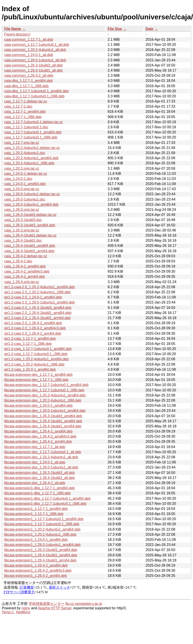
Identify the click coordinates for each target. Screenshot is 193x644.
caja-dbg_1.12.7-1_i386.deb (26, 86)
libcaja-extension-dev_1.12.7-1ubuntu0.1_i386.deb (44, 390)
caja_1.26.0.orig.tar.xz (22, 210)
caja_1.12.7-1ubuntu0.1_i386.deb (31, 137)
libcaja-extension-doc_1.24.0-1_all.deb (35, 462)
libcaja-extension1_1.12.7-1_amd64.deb (36, 509)
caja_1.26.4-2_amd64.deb (25, 266)
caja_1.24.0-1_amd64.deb (25, 184)
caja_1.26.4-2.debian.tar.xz (26, 256)
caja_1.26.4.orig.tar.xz (22, 282)
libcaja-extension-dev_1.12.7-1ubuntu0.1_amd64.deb (46, 385)
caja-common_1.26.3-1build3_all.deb (33, 65)
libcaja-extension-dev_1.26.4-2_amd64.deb (38, 431)
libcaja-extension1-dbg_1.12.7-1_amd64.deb (40, 488)
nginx (26, 608)
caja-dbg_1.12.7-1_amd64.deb (28, 81)
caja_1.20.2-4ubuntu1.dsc (25, 153)
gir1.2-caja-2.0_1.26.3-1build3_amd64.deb (38, 308)
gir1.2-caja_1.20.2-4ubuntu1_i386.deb (34, 364)
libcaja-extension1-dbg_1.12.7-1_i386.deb (37, 493)
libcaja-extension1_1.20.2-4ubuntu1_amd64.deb (42, 529)
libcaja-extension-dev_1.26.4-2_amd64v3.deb (40, 436)
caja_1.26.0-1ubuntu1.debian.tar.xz (32, 194)
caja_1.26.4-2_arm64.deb (24, 277)
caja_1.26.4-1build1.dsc (23, 240)
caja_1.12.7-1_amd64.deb (25, 112)
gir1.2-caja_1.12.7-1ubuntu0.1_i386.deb (36, 354)
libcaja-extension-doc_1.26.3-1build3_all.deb (40, 473)
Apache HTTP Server (55, 608)
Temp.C (8, 612)
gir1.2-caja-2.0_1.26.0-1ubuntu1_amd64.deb (40, 302)
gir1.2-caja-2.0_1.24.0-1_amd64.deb (33, 297)
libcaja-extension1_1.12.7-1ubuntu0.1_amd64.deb (44, 519)
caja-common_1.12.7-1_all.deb (29, 39)
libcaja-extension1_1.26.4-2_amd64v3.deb (38, 571)
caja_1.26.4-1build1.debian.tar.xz (30, 235)
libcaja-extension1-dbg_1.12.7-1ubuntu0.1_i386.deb (45, 504)
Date (149, 29)
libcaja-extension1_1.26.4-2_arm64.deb (36, 576)
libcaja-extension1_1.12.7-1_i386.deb (34, 514)
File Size (115, 29)
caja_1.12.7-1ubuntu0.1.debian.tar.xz (34, 122)
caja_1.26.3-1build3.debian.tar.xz (30, 215)
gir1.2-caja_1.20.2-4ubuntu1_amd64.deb (36, 359)
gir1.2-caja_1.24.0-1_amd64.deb (30, 369)
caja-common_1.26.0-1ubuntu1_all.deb (35, 60)
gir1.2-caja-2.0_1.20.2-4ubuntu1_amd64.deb (40, 287)
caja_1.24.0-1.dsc (18, 179)
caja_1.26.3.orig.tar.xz (22, 230)
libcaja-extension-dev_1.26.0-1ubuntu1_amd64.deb (45, 411)
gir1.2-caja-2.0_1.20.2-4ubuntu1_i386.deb (37, 292)
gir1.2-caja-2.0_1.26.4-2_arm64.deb (33, 333)
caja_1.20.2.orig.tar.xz (22, 168)
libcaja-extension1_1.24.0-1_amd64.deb (36, 540)
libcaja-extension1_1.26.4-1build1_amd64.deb (41, 555)
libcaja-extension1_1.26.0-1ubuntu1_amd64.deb (42, 545)
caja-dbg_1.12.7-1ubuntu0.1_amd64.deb (36, 91)
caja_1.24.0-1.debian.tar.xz (26, 174)
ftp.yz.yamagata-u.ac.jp (84, 604)
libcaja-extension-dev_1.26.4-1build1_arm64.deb (43, 426)
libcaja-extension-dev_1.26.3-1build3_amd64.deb (43, 416)
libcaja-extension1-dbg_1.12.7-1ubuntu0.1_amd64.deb (47, 498)
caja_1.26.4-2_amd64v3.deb (27, 271)
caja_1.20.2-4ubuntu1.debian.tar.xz (32, 148)
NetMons (23, 612)
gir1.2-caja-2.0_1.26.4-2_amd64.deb (33, 323)
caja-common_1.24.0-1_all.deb (29, 55)
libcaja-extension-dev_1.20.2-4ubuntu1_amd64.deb (45, 395)
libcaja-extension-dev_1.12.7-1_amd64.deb (38, 375)
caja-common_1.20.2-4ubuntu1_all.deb (35, 50)
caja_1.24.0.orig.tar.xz (22, 189)
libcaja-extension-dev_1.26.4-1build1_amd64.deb (43, 421)
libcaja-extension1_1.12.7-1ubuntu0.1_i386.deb (42, 524)
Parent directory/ (17, 34)
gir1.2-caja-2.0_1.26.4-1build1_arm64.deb (37, 318)
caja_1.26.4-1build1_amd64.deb (30, 246)
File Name (13, 29)
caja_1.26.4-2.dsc (18, 261)
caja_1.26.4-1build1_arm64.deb (29, 251)
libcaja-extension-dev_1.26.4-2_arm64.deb (38, 442)
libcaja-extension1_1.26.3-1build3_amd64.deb (41, 550)
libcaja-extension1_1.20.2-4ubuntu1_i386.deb (40, 534)
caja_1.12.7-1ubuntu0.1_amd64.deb (33, 132)
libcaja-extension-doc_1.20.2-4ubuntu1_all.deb (41, 457)
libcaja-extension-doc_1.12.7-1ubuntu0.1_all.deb (43, 452)
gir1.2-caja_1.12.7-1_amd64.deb (30, 339)
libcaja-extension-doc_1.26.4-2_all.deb (35, 483)
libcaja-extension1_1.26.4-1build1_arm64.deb (40, 560)
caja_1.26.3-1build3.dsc (23, 220)
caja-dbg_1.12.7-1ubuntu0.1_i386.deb (34, 96)
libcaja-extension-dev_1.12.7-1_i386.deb (36, 380)
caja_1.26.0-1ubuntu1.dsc (25, 199)
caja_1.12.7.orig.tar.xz (22, 143)
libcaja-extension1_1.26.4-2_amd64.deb (36, 565)
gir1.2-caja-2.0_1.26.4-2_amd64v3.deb (35, 328)
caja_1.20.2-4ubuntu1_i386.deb (29, 163)
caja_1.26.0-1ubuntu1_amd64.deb (31, 204)
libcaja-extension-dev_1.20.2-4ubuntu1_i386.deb (43, 400)
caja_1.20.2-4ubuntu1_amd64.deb (31, 158)
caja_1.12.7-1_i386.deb (23, 117)
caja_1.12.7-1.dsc (18, 106)
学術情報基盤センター (47, 604)
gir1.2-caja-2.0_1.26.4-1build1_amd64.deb (38, 313)
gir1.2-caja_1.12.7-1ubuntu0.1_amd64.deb (38, 349)
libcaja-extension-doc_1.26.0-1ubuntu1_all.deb (41, 467)
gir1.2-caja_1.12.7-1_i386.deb (28, 344)
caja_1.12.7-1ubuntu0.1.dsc (26, 127)
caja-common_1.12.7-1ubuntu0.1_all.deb (37, 45)
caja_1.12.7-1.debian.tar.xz (26, 101)
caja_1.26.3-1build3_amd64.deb (30, 225)
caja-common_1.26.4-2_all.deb (29, 75)
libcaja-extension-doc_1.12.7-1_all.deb (35, 447)
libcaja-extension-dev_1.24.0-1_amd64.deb (38, 406)
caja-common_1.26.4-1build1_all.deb (33, 70)
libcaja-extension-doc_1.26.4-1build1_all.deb (40, 478)
